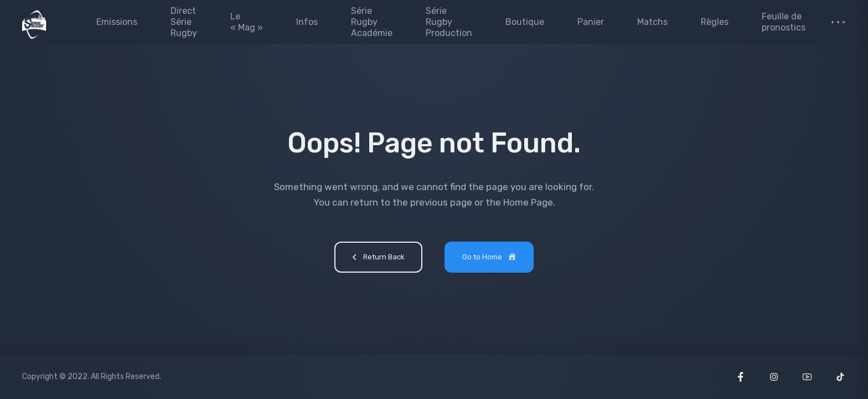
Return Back (377, 258)
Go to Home (490, 258)
